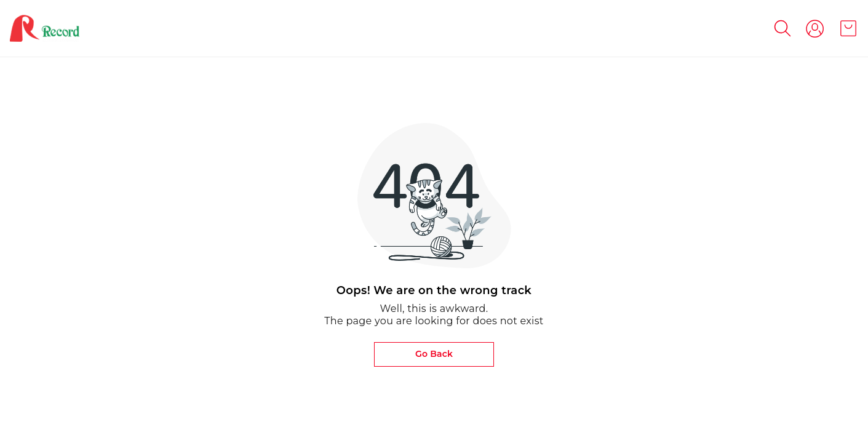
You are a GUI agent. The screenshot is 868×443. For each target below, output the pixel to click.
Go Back (434, 354)
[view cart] (848, 28)
